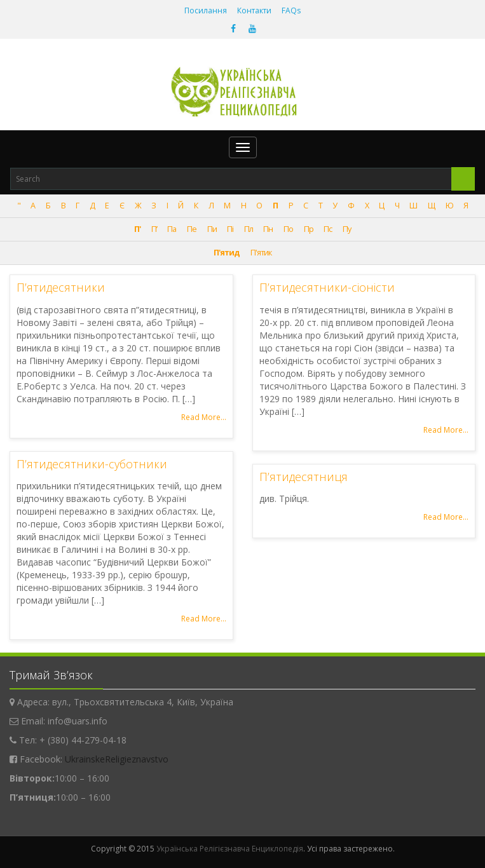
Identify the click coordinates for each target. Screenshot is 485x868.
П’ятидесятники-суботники (92, 464)
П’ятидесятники (61, 287)
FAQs (291, 10)
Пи (212, 229)
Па (172, 229)
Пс (328, 229)
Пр (309, 229)
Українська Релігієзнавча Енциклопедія (230, 849)
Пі (230, 229)
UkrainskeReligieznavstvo (117, 759)
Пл (249, 229)
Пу (347, 229)
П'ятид (227, 253)
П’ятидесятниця (304, 477)
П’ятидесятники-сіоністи (327, 287)
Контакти (254, 10)
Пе (192, 229)
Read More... (204, 417)
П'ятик (261, 253)
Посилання (206, 10)
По (288, 229)
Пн (268, 229)
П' (137, 229)
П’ (154, 229)
